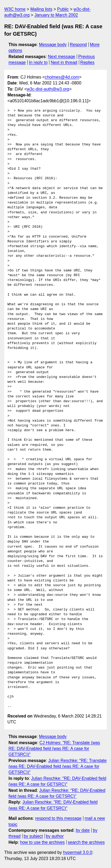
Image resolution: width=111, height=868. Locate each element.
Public (63, 9)
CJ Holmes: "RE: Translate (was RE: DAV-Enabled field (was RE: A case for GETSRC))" (54, 749)
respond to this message (58, 818)
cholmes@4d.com (62, 77)
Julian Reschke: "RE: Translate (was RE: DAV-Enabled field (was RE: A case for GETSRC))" (57, 767)
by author (55, 836)
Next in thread (64, 62)
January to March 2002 (56, 15)
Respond (78, 45)
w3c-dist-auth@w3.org (48, 89)
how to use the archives (42, 842)
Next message (62, 57)
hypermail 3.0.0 (77, 852)
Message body (53, 45)
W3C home (15, 9)
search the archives (86, 842)
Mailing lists (41, 9)
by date (83, 830)
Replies (87, 62)
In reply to (38, 62)
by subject (33, 836)
